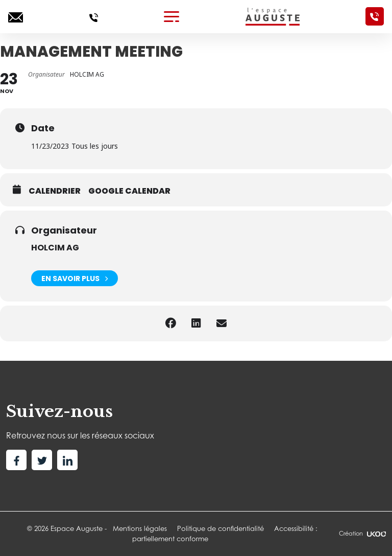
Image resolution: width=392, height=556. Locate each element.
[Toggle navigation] (171, 16)
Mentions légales (140, 528)
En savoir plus (75, 278)
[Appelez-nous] (94, 16)
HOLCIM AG (55, 248)
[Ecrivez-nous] (16, 16)
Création (362, 534)
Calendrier (55, 191)
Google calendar (129, 191)
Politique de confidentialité (220, 528)
